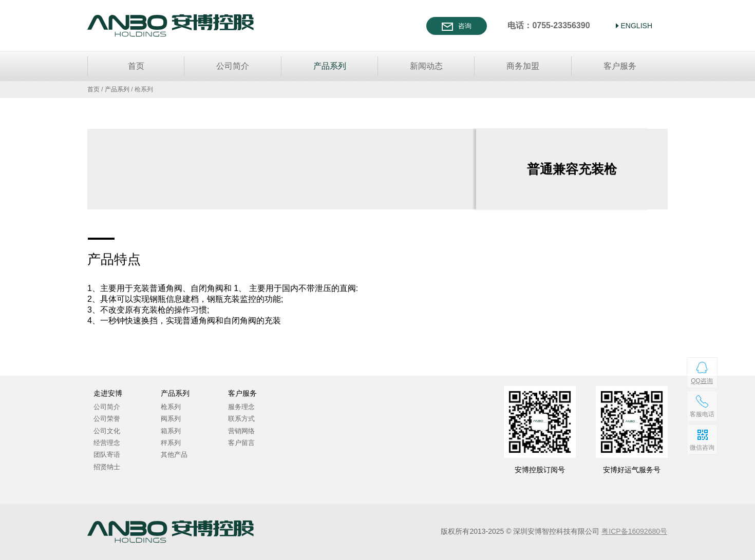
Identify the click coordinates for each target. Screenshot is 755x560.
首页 (136, 66)
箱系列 (171, 431)
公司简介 (233, 66)
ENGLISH (637, 26)
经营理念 (107, 443)
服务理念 (241, 407)
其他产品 (174, 455)
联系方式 (241, 419)
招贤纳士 (107, 467)
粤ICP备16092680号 (634, 531)
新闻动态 (426, 66)
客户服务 (620, 66)
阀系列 (171, 419)
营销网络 (241, 431)
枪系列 (171, 407)
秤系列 (171, 443)
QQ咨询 (702, 381)
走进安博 (108, 393)
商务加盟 (523, 66)
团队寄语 (107, 455)
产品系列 (330, 66)
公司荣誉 (107, 419)
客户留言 (241, 443)
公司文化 (107, 431)
